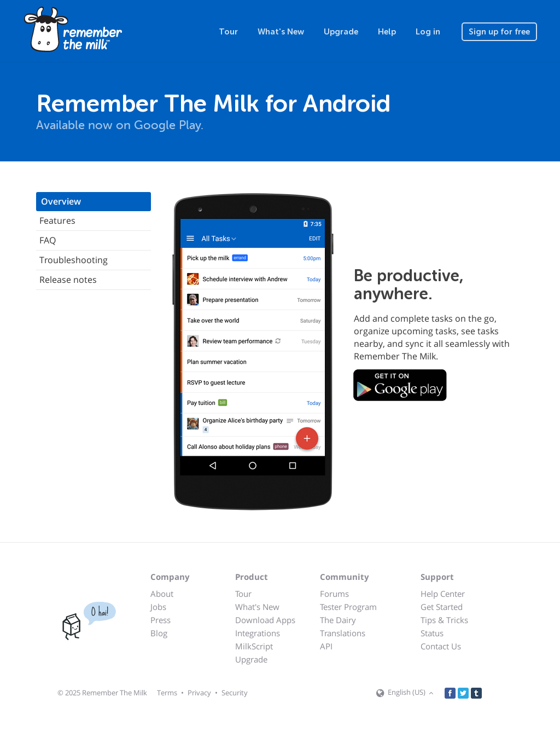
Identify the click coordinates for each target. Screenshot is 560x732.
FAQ (48, 240)
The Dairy (338, 620)
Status (432, 633)
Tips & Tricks (444, 620)
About (162, 594)
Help (387, 32)
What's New (281, 32)
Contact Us (441, 646)
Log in (428, 32)
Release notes (68, 280)
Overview (61, 201)
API (326, 646)
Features (57, 220)
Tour (228, 32)
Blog (159, 633)
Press (161, 620)
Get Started (442, 607)
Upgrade (341, 32)
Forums (334, 594)
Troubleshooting (74, 260)
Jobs (158, 607)
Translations (343, 633)
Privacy (199, 693)
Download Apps (265, 620)
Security (235, 693)
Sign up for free (499, 32)
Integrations (258, 633)
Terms (167, 693)
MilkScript (254, 646)
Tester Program (348, 607)
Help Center (443, 594)
